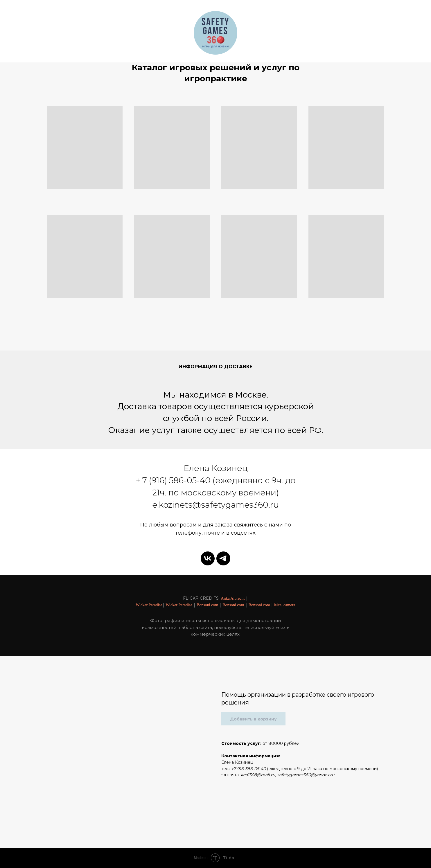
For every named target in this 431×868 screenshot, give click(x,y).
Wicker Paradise (149, 605)
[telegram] (223, 558)
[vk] (208, 558)
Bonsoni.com (207, 605)
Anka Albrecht (233, 598)
